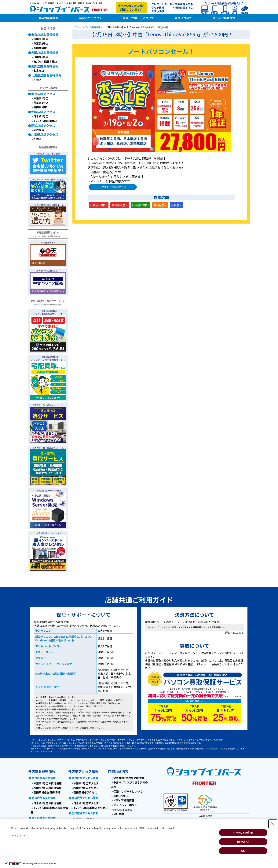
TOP (77, 27)
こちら (240, 633)
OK (243, 851)
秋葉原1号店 (41, 39)
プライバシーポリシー (127, 805)
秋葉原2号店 (41, 43)
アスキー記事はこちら (114, 187)
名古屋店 (39, 71)
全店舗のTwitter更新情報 (129, 778)
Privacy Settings (123, 810)
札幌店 (37, 80)
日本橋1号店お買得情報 (47, 803)
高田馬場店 (40, 48)
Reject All (243, 842)
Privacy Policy (18, 836)
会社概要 (119, 814)
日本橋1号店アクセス (86, 803)
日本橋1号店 (41, 57)
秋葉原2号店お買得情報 (47, 788)
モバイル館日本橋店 (45, 61)
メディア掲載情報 (91, 27)
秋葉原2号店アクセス (86, 788)
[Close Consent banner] (273, 824)
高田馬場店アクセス (85, 792)
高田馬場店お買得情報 (47, 792)
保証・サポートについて (128, 791)
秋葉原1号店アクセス (86, 783)
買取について (121, 796)
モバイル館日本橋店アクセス (91, 808)
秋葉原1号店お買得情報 (47, 783)
